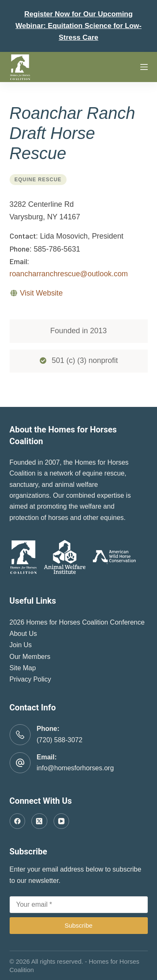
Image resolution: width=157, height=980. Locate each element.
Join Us (21, 645)
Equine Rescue (38, 180)
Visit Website (41, 293)
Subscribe (78, 925)
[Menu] (144, 67)
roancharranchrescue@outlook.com (69, 274)
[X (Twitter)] (39, 821)
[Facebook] (18, 821)
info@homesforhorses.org (75, 768)
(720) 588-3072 (60, 740)
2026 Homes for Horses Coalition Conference (77, 622)
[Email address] (79, 905)
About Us (23, 634)
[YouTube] (62, 821)
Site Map (23, 668)
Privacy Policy (31, 679)
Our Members (30, 657)
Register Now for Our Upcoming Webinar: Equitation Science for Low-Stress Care (78, 26)
